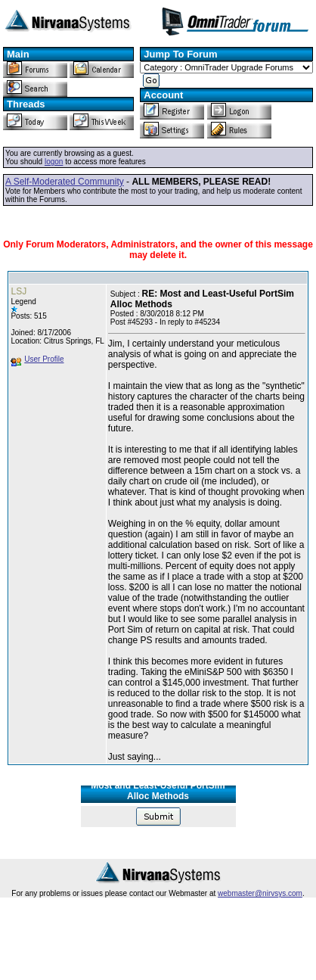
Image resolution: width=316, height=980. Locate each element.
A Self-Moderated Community (65, 182)
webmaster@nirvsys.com (260, 893)
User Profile (44, 359)
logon (54, 162)
